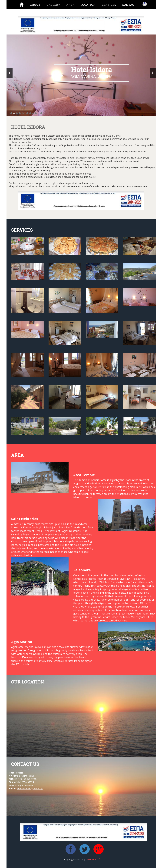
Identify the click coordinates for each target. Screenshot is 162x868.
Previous (10, 73)
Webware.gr (94, 859)
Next (153, 73)
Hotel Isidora (91, 70)
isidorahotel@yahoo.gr (30, 788)
